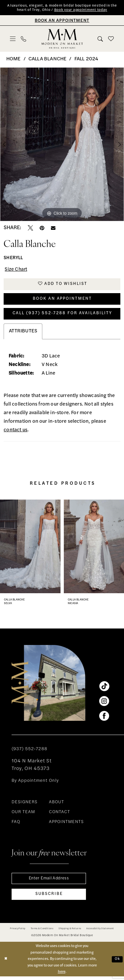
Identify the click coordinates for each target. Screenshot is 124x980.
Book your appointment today (81, 10)
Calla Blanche (47, 60)
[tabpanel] (62, 145)
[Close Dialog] (6, 963)
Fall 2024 (86, 60)
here (62, 976)
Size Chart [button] (17, 270)
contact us (16, 432)
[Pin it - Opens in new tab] (42, 229)
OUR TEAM (23, 815)
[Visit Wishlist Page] (111, 39)
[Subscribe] (49, 898)
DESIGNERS (24, 805)
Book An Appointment (62, 300)
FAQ (16, 825)
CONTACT (60, 815)
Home (14, 60)
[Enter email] (49, 881)
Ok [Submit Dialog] (117, 962)
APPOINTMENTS (66, 825)
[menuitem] (13, 39)
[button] (13, 39)
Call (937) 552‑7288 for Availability (62, 316)
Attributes (23, 334)
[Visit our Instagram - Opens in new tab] (104, 704)
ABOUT (57, 805)
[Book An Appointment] (62, 21)
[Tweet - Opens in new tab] (30, 229)
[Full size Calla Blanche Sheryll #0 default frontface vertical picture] (62, 145)
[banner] (62, 39)
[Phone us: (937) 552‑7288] (24, 39)
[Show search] (101, 39)
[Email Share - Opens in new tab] (53, 229)
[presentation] (30, 549)
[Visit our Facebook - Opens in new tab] (104, 719)
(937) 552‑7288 (29, 752)
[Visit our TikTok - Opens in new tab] (104, 689)
